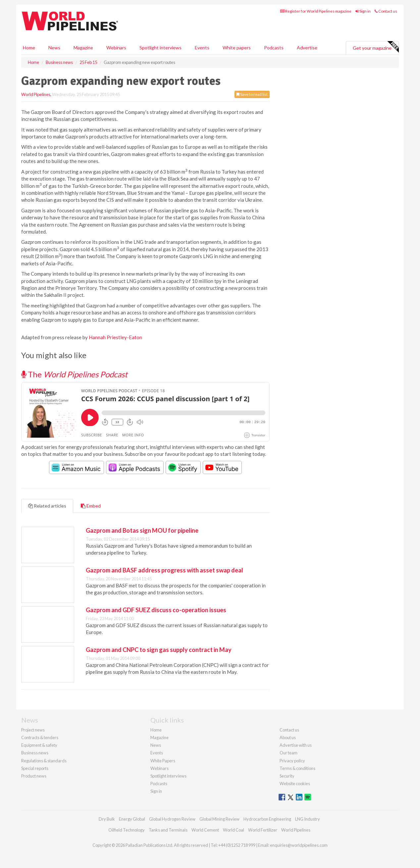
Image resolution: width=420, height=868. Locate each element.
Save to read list (252, 94)
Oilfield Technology (127, 830)
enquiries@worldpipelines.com (299, 845)
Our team (289, 753)
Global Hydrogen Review (172, 819)
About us (288, 737)
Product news (34, 776)
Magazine (83, 48)
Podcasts (274, 48)
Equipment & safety (39, 745)
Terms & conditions (297, 768)
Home (29, 48)
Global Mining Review (219, 819)
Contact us (386, 11)
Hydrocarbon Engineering (267, 819)
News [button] (54, 48)
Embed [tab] (91, 506)
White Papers (163, 761)
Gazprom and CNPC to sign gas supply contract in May (159, 650)
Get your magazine (376, 47)
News (156, 745)
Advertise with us (296, 745)
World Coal (234, 830)
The (74, 374)
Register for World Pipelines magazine (316, 11)
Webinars (116, 48)
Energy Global (132, 819)
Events (202, 48)
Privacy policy (292, 761)
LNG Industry (308, 819)
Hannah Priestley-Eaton (115, 337)
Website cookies (295, 784)
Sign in (363, 11)
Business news (35, 753)
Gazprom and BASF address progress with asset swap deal (164, 570)
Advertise (307, 48)
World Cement (205, 830)
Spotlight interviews (160, 48)
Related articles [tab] (47, 506)
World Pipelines (36, 94)
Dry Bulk (107, 819)
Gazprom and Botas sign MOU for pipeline (142, 530)
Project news (33, 730)
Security (287, 776)
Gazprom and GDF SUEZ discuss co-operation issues (156, 610)
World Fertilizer (263, 830)
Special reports (35, 768)
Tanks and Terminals (168, 830)
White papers (237, 48)
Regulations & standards (44, 761)
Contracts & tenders (40, 737)
